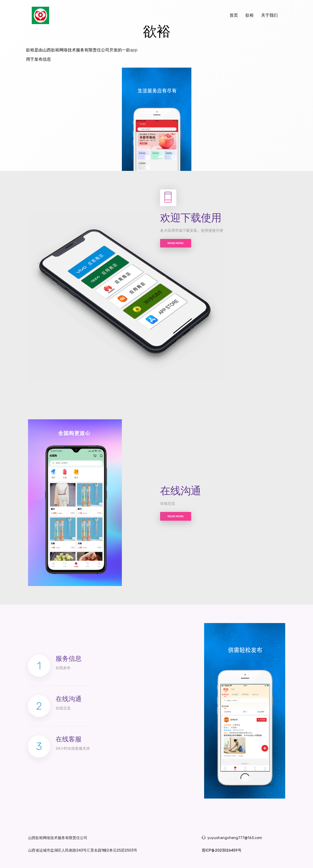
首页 (236, 15)
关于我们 (269, 15)
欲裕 (250, 15)
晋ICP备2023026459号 (222, 850)
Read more (176, 243)
